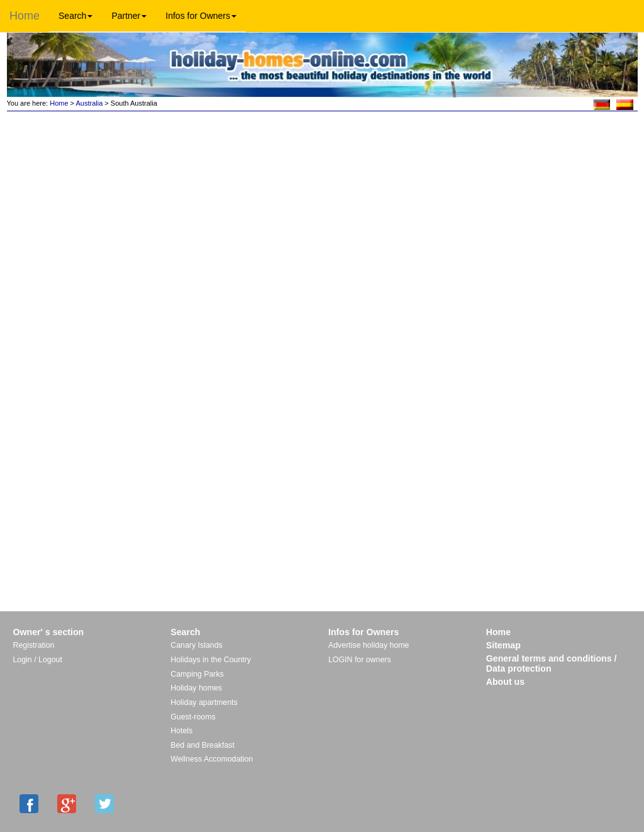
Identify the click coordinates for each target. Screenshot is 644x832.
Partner (129, 16)
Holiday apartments (204, 702)
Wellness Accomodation (212, 759)
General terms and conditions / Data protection (552, 663)
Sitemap (503, 645)
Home (25, 16)
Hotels (181, 731)
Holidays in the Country (211, 660)
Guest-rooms (193, 717)
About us (505, 682)
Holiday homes (196, 688)
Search (75, 16)
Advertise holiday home (369, 645)
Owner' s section (49, 632)
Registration (34, 645)
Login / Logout (38, 660)
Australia (90, 103)
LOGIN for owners (360, 660)
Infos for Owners (201, 16)
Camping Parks (197, 674)
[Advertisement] (549, 155)
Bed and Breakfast (203, 745)
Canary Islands (196, 645)
